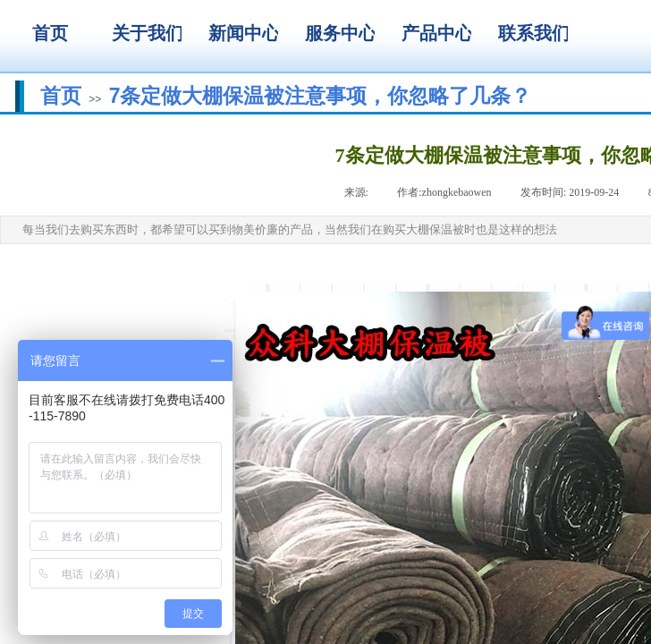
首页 (61, 96)
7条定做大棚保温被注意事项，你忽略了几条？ (321, 96)
